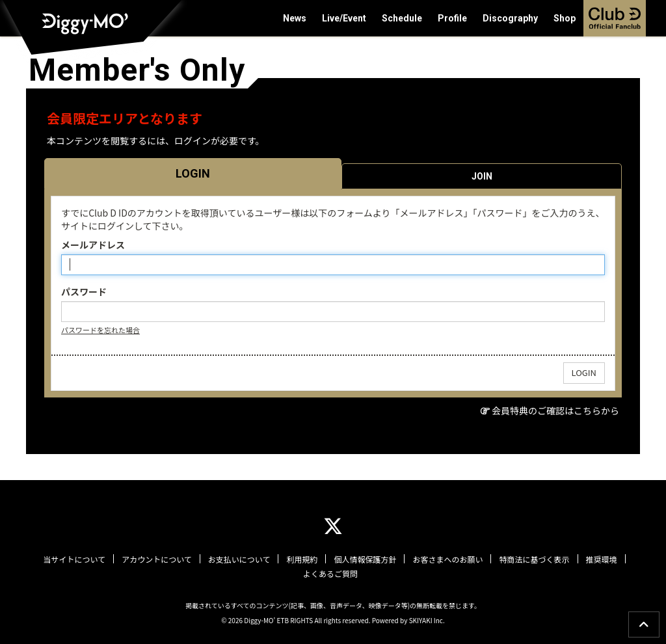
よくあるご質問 (330, 574)
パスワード (84, 291)
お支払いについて (239, 559)
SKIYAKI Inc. (427, 620)
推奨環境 (602, 559)
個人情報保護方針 (365, 559)
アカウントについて (157, 559)
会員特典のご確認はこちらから (555, 410)
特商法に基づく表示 (534, 559)
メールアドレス (93, 245)
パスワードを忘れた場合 (100, 330)
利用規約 (302, 559)
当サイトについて (74, 559)
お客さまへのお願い (447, 559)
